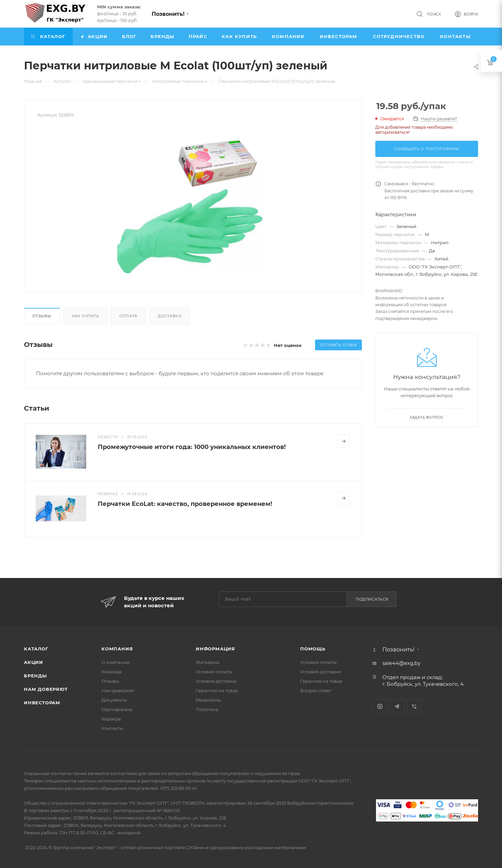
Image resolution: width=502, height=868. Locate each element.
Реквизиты (208, 700)
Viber (414, 706)
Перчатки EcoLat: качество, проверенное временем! (185, 504)
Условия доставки (216, 681)
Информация (215, 649)
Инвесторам (42, 703)
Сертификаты (117, 709)
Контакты (112, 728)
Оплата (128, 316)
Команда (112, 672)
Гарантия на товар (217, 690)
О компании (116, 662)
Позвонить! (168, 14)
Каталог (36, 649)
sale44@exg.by (401, 663)
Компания (117, 649)
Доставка (169, 316)
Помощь (313, 649)
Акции (34, 662)
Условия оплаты (214, 672)
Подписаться (372, 599)
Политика (207, 709)
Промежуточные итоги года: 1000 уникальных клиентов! (192, 447)
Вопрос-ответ (316, 690)
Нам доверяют (46, 689)
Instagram (380, 706)
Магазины (208, 662)
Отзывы (42, 316)
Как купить (86, 316)
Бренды (35, 676)
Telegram (397, 706)
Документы (114, 700)
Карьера (111, 719)
